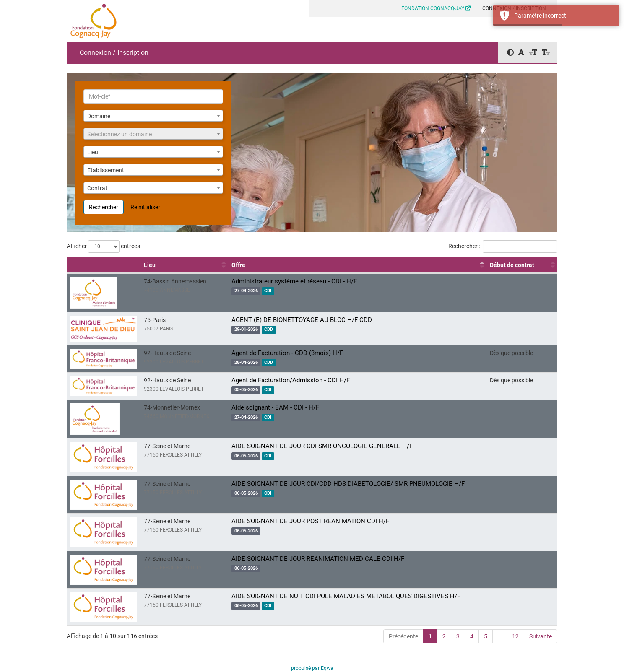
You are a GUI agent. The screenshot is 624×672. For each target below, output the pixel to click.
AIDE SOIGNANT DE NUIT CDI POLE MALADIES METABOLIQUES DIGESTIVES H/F (346, 596)
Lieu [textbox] (93, 152)
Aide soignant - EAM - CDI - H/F (275, 407)
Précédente (403, 636)
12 (515, 636)
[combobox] (153, 116)
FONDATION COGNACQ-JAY (436, 8)
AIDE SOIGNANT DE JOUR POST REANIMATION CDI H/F (310, 521)
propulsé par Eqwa (312, 668)
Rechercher (104, 207)
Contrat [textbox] (97, 188)
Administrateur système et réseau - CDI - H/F (294, 281)
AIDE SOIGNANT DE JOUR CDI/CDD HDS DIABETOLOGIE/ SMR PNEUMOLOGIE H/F (348, 484)
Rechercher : (503, 246)
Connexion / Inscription (114, 53)
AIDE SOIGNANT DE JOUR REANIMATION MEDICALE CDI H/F (318, 559)
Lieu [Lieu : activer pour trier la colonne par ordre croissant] (150, 265)
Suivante (541, 636)
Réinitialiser (145, 207)
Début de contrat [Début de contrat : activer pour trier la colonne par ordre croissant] (512, 265)
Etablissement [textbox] (106, 170)
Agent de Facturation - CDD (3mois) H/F (287, 353)
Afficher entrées (103, 246)
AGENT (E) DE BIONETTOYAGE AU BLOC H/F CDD (302, 320)
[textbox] (153, 134)
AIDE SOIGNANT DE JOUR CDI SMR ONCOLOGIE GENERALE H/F (322, 446)
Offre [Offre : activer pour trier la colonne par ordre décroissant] (238, 265)
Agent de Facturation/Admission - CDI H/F (291, 380)
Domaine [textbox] (99, 116)
